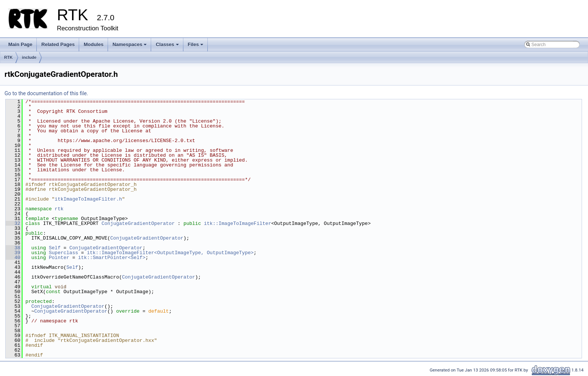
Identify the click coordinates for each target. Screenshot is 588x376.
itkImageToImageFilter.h (88, 199)
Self (55, 248)
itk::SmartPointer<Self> (112, 258)
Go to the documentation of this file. (46, 93)
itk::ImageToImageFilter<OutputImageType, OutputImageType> (170, 253)
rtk (59, 209)
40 (13, 258)
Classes (168, 46)
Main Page (20, 44)
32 (13, 223)
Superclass (63, 253)
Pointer (59, 258)
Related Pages (58, 44)
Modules (94, 44)
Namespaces (130, 46)
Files (196, 46)
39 (13, 253)
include (29, 57)
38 (13, 248)
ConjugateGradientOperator (138, 223)
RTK (8, 57)
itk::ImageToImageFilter (238, 223)
